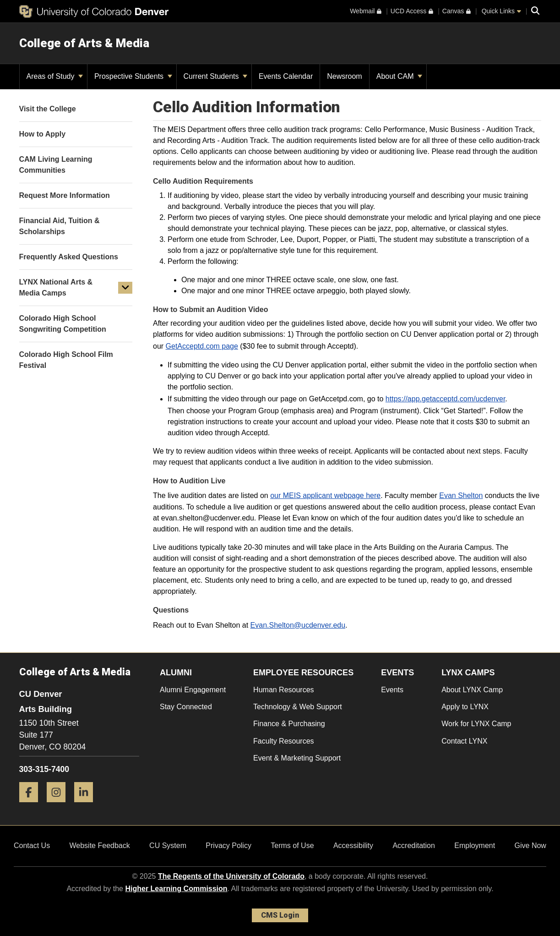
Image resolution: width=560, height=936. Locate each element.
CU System (168, 846)
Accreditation (414, 846)
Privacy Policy (228, 846)
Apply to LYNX (465, 707)
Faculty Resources (284, 741)
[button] (125, 288)
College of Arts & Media (84, 43)
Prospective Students (133, 76)
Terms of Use (292, 846)
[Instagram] (60, 806)
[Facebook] (32, 806)
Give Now (530, 846)
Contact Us (32, 846)
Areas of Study (55, 76)
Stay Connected (186, 707)
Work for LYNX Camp (476, 724)
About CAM (399, 76)
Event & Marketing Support (297, 758)
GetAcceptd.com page (202, 346)
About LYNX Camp (472, 690)
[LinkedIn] (87, 806)
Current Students (215, 76)
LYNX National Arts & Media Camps (56, 287)
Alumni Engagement (193, 690)
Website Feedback (100, 846)
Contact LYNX (464, 741)
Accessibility (353, 846)
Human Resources (284, 690)
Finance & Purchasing (289, 724)
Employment (475, 846)
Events (392, 690)
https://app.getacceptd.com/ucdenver (446, 399)
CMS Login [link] (280, 915)
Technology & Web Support (298, 707)
